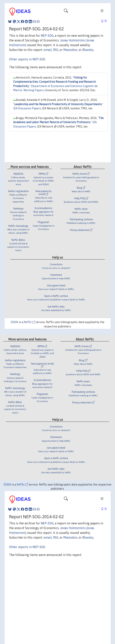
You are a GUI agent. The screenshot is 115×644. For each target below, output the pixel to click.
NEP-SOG (47, 36)
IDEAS (15, 322)
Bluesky (88, 50)
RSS (56, 50)
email (48, 50)
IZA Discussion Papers (27, 108)
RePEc (29, 322)
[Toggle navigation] (66, 12)
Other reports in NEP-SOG (27, 59)
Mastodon (70, 50)
